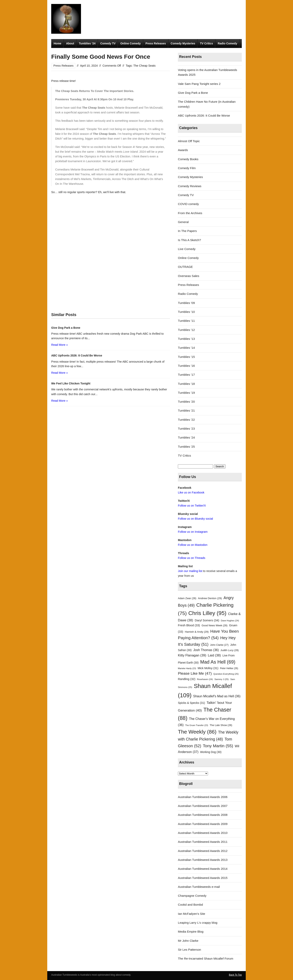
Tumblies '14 (186, 348)
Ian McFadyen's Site (191, 914)
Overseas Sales (188, 276)
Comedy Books (188, 159)
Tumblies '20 (186, 402)
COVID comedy (188, 204)
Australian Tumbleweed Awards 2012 (203, 851)
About (70, 43)
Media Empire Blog (191, 932)
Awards (183, 150)
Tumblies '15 (186, 357)
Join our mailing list (190, 571)
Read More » (59, 345)
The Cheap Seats (144, 66)
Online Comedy (131, 43)
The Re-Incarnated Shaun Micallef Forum (206, 958)
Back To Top (235, 975)
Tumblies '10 (186, 312)
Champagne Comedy (192, 896)
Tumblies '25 (186, 447)
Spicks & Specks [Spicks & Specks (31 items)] (191, 703)
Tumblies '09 (186, 303)
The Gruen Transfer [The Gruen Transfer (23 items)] (197, 725)
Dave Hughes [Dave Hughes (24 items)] (230, 621)
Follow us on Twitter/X (192, 506)
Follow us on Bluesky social (195, 519)
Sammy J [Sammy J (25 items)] (222, 679)
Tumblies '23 (186, 429)
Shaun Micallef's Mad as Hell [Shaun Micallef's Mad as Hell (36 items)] (217, 696)
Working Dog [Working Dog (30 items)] (211, 752)
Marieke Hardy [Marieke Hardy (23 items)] (187, 668)
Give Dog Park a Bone (193, 93)
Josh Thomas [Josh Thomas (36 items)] (206, 650)
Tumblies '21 (186, 410)
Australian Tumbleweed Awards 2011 (203, 842)
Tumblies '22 (186, 420)
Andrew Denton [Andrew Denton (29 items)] (210, 598)
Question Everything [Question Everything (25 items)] (226, 674)
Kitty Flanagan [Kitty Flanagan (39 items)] (192, 655)
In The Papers (187, 231)
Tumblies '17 (186, 375)
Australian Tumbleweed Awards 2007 (203, 806)
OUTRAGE (185, 267)
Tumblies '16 (186, 366)
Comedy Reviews (190, 186)
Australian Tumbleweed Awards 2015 (203, 878)
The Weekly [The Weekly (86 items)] (197, 732)
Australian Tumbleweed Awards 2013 (203, 860)
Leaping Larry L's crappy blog (198, 923)
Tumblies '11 (186, 321)
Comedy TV (108, 43)
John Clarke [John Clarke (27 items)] (219, 645)
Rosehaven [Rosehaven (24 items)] (205, 679)
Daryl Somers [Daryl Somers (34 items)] (207, 620)
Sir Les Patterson (189, 950)
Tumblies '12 (186, 330)
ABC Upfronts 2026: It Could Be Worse (204, 115)
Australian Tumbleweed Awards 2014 (203, 869)
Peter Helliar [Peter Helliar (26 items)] (229, 668)
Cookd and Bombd (190, 905)
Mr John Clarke (188, 941)
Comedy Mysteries (183, 43)
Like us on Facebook (191, 492)
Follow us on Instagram (193, 532)
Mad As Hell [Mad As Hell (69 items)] (218, 662)
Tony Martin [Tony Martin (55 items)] (218, 746)
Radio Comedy (227, 43)
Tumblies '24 (186, 437)
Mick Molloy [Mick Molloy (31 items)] (208, 668)
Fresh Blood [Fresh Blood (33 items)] (189, 625)
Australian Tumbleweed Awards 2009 (203, 824)
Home (57, 43)
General (183, 222)
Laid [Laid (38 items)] (214, 655)
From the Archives (190, 213)
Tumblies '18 (186, 384)
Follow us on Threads (192, 558)
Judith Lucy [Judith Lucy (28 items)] (230, 650)
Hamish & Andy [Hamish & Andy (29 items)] (197, 632)
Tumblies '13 (186, 339)
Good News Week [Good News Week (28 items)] (214, 625)
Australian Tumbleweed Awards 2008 (203, 815)
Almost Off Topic (189, 141)
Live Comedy (187, 249)
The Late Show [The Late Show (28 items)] (221, 725)
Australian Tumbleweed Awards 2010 (203, 833)
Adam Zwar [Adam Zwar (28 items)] (187, 598)
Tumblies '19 (186, 393)
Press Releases (156, 43)
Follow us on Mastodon (193, 545)
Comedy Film (187, 168)
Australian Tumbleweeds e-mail (199, 887)
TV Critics (206, 43)
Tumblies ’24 (87, 43)
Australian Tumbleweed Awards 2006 (203, 797)
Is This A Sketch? (189, 240)
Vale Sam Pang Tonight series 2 (199, 84)
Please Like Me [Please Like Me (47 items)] (195, 673)
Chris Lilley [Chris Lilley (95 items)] (207, 613)
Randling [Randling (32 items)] (187, 679)
